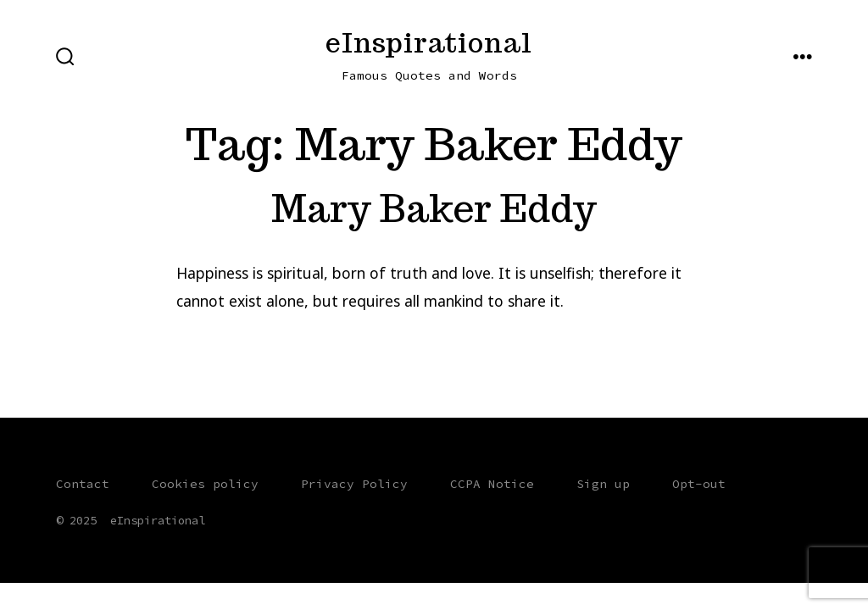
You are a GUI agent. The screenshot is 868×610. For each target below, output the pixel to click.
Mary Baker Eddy (434, 208)
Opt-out (699, 484)
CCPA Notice (492, 484)
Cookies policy (205, 484)
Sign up (603, 484)
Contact (83, 484)
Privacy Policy (354, 484)
